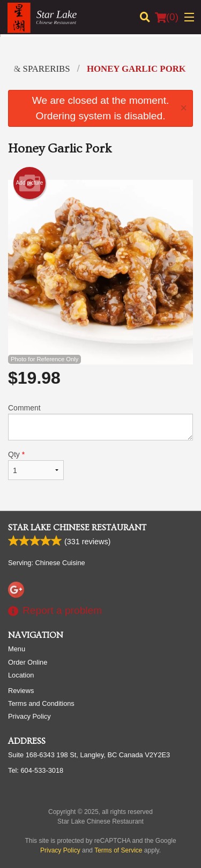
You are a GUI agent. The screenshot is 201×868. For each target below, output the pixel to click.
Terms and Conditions (41, 703)
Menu (17, 649)
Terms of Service (118, 850)
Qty (36, 465)
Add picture (30, 183)
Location (21, 675)
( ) (167, 17)
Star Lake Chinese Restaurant (77, 528)
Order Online (28, 662)
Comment (100, 422)
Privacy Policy (29, 716)
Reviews (21, 691)
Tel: (36, 770)
